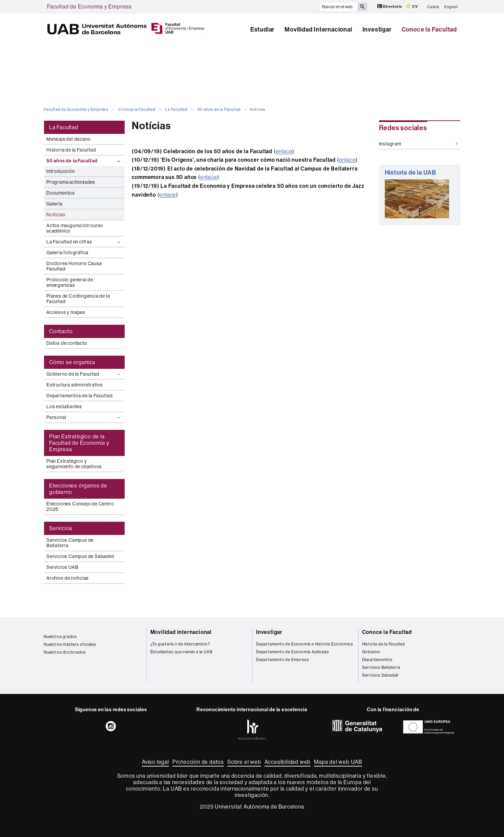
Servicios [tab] (61, 528)
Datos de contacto (67, 343)
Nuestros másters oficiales (70, 644)
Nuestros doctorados (65, 652)
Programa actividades (71, 182)
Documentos (61, 193)
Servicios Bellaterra (381, 667)
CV (412, 6)
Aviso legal (155, 762)
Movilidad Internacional (318, 29)
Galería (55, 204)
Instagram (418, 144)
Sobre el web (244, 762)
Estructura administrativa (75, 385)
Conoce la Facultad (429, 29)
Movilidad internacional (181, 632)
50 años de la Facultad (219, 109)
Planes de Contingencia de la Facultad (78, 299)
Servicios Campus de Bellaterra (70, 543)
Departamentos (377, 660)
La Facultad (176, 109)
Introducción (61, 171)
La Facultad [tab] (64, 127)
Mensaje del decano (68, 139)
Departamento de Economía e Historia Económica (304, 644)
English (451, 7)
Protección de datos (198, 762)
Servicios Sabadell (380, 675)
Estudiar (262, 29)
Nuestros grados (60, 637)
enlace (284, 151)
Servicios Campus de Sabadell (80, 556)
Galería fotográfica (67, 253)
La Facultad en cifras (84, 242)
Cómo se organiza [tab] (72, 362)
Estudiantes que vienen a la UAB (182, 652)
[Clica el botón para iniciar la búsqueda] (362, 7)
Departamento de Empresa (282, 660)
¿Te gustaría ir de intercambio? (180, 644)
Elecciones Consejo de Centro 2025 (80, 506)
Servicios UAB (62, 567)
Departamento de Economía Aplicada (292, 652)
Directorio (390, 6)
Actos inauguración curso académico (75, 228)
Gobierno (371, 652)
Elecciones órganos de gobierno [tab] (78, 489)
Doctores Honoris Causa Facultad (74, 266)
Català (433, 7)
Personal (84, 417)
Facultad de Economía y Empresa (89, 7)
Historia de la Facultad (71, 150)
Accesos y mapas (66, 312)
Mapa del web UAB (338, 762)
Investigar (377, 29)
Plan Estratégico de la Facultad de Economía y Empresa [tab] (79, 443)
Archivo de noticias (68, 578)
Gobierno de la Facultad (84, 374)
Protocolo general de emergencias (70, 282)
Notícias (56, 215)
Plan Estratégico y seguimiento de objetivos (74, 464)
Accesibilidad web (288, 762)
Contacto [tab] (61, 331)
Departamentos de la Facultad (79, 396)
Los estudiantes (64, 406)
